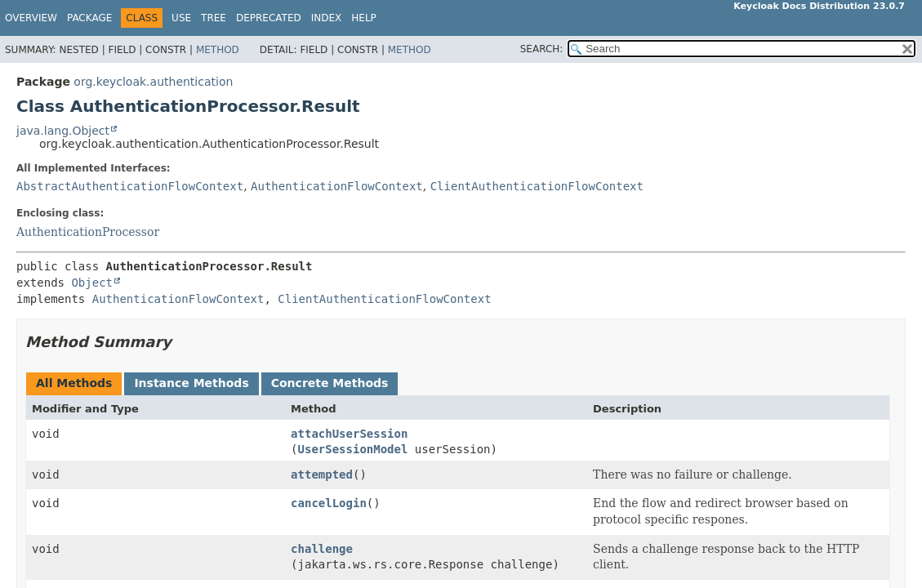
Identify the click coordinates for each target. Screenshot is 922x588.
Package (89, 18)
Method (218, 50)
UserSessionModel (353, 449)
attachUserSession (349, 434)
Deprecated (269, 18)
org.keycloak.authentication (153, 82)
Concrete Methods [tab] (330, 383)
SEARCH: (542, 49)
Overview (31, 18)
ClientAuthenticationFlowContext (537, 186)
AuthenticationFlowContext (337, 186)
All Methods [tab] (74, 383)
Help (364, 18)
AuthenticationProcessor (88, 232)
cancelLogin (329, 503)
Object (92, 283)
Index (327, 18)
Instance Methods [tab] (191, 383)
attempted (322, 474)
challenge (322, 549)
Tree (214, 18)
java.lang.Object (63, 131)
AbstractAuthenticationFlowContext (130, 186)
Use (181, 18)
